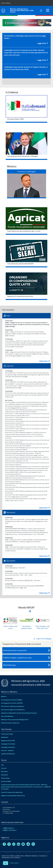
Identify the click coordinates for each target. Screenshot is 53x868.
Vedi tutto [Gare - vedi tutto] (45, 361)
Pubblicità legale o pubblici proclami (27, 658)
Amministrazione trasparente (27, 650)
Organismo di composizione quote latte (20, 296)
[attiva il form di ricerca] (41, 11)
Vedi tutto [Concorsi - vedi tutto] (45, 508)
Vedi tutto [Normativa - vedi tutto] (45, 556)
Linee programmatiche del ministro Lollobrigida (22, 156)
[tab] (26, 40)
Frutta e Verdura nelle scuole (10, 627)
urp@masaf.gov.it (8, 828)
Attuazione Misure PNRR (15, 119)
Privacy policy (14, 863)
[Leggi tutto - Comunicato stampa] (26, 43)
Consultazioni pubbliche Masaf (26, 627)
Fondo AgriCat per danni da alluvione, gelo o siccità (24, 231)
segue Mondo (42, 639)
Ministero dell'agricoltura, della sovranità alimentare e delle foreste (22, 10)
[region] (26, 625)
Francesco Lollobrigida (26, 171)
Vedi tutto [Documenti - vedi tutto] (45, 593)
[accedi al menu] (48, 10)
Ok (6, 863)
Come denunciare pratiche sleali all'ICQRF (20, 264)
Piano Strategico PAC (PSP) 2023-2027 (43, 627)
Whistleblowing (27, 665)
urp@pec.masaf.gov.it (10, 830)
